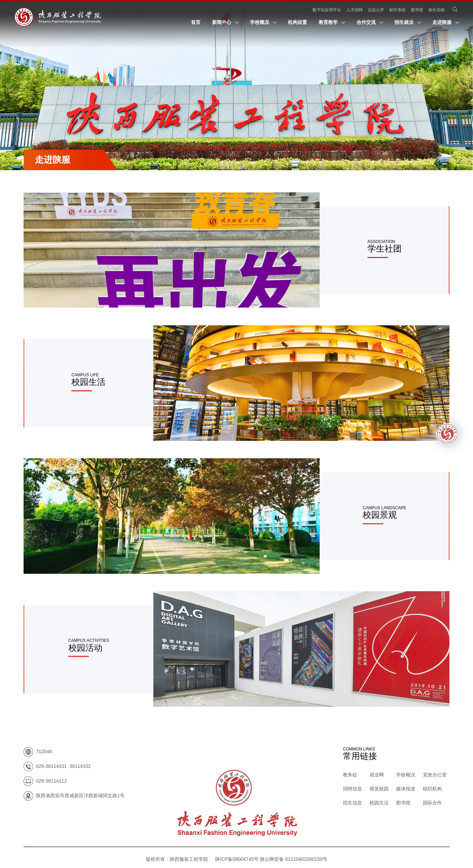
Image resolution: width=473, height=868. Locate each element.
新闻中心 (225, 22)
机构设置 (297, 22)
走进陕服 (446, 22)
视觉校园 (379, 789)
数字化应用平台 (327, 10)
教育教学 (332, 22)
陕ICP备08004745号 (236, 859)
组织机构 (432, 789)
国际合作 (432, 803)
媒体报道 (406, 789)
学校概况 (263, 22)
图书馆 (417, 10)
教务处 (350, 775)
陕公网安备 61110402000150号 (294, 859)
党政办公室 (435, 775)
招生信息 (352, 803)
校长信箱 (436, 10)
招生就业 (408, 22)
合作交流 (370, 22)
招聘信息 (352, 789)
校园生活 (379, 803)
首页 (196, 22)
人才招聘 (354, 10)
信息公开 (376, 10)
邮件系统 (398, 10)
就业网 (377, 775)
